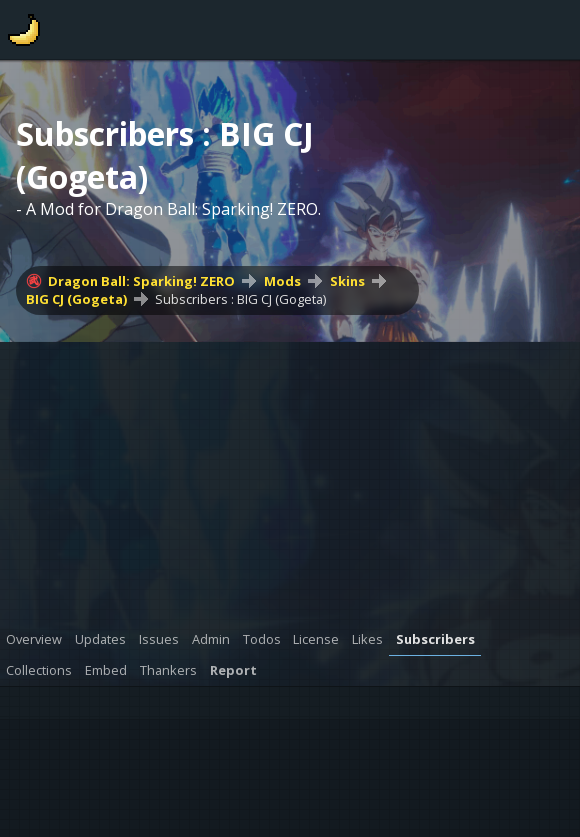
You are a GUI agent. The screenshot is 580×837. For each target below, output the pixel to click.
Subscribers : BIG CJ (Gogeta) (240, 299)
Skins (347, 281)
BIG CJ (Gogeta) (76, 299)
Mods (282, 281)
